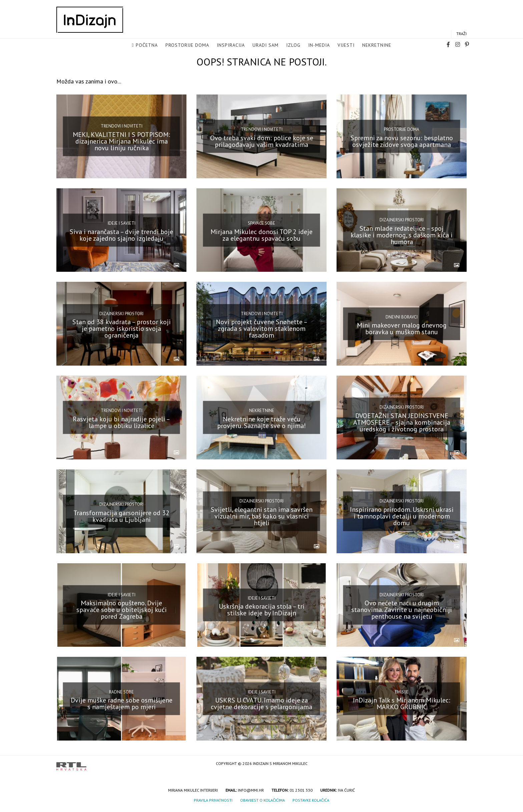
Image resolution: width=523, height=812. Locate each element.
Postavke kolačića (311, 800)
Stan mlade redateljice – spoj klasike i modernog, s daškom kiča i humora (402, 235)
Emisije (402, 692)
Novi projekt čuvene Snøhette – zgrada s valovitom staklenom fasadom (262, 329)
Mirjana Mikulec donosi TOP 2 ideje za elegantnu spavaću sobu (261, 235)
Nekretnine (377, 45)
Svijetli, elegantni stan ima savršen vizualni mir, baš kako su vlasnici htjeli (262, 516)
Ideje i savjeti (122, 223)
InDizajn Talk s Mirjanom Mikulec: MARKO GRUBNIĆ (402, 703)
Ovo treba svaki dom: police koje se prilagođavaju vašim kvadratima (262, 141)
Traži (461, 34)
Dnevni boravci (402, 317)
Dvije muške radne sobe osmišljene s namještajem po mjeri (122, 703)
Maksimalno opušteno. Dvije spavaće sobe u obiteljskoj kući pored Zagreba (122, 610)
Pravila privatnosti (213, 800)
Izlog (293, 45)
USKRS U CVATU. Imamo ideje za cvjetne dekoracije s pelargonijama (261, 703)
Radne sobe (121, 692)
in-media (319, 45)
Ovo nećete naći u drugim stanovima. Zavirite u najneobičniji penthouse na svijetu (402, 610)
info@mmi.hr (251, 790)
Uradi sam (266, 45)
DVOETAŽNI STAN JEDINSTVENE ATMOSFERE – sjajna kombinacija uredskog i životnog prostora (402, 422)
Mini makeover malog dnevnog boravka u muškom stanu (402, 329)
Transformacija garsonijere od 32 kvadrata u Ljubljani (121, 516)
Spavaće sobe (261, 223)
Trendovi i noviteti (122, 126)
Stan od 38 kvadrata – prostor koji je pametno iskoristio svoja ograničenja (122, 329)
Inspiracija (231, 45)
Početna (147, 45)
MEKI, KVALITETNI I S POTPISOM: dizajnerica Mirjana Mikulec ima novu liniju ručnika (121, 141)
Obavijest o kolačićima (263, 800)
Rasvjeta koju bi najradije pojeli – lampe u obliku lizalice (121, 422)
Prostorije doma (187, 45)
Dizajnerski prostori (402, 220)
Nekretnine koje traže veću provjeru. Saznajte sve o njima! (261, 422)
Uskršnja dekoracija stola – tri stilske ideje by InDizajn (262, 610)
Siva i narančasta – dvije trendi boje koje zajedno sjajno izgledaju (121, 235)
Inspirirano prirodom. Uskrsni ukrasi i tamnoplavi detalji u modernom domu (402, 516)
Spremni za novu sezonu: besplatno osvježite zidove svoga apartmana (402, 141)
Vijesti (346, 45)
